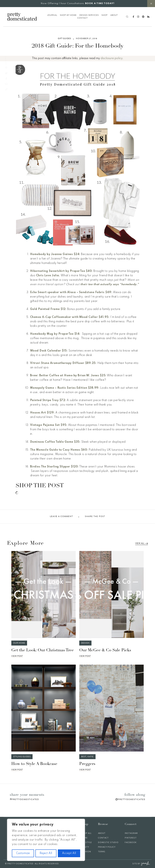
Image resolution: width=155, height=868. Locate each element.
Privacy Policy (107, 847)
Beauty (85, 847)
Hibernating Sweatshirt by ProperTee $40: (61, 271)
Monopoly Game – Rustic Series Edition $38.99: (65, 388)
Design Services (89, 15)
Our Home (19, 643)
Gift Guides (64, 39)
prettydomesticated (25, 799)
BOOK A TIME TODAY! (100, 3)
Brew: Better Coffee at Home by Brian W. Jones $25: (68, 376)
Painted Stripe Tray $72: (48, 400)
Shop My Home (68, 15)
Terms (102, 852)
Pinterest (131, 838)
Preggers (87, 764)
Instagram (131, 833)
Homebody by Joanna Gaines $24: (55, 254)
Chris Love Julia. (48, 276)
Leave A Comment (61, 516)
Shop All (86, 833)
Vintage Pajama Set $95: (49, 425)
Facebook (131, 843)
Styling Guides (22, 757)
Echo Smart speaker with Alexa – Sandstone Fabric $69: (71, 292)
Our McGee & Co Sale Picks (105, 650)
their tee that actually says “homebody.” (110, 284)
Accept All (69, 853)
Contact (82, 18)
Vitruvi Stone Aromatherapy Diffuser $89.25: (63, 363)
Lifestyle (86, 843)
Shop (105, 15)
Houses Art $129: (42, 413)
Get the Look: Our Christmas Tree (43, 650)
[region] (46, 840)
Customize (23, 853)
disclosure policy (112, 58)
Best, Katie (87, 757)
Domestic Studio (108, 843)
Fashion (86, 852)
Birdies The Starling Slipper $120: (54, 467)
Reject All (46, 853)
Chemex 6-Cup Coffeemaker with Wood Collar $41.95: (70, 317)
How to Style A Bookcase (34, 764)
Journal (52, 15)
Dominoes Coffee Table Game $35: (55, 442)
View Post (17, 656)
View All (142, 543)
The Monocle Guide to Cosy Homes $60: (59, 450)
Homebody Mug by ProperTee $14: (56, 334)
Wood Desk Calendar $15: (49, 351)
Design (85, 643)
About (114, 15)
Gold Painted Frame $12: (48, 309)
